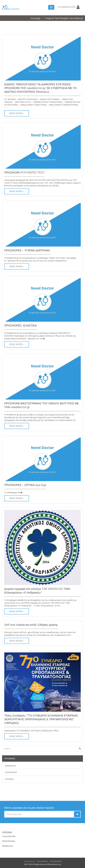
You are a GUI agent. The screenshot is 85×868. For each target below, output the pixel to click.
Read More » (17, 113)
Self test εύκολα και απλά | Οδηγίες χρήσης (31, 625)
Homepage (35, 18)
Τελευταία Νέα (9, 836)
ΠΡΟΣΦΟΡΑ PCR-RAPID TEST (24, 173)
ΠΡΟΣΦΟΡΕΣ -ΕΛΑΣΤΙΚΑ (20, 326)
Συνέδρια (9, 779)
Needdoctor (30, 861)
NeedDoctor (11, 766)
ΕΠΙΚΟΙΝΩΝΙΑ (8, 841)
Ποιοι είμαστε (43, 861)
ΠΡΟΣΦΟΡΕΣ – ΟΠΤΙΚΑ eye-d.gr (25, 485)
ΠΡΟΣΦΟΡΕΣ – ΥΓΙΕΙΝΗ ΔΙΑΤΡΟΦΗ (27, 250)
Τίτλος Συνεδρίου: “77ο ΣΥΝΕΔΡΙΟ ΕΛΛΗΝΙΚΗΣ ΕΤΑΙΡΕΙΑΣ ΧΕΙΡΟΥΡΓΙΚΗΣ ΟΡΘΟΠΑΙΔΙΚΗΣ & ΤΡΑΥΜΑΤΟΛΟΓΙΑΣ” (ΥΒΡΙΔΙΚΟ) (41, 719)
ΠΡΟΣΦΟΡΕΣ (11, 772)
